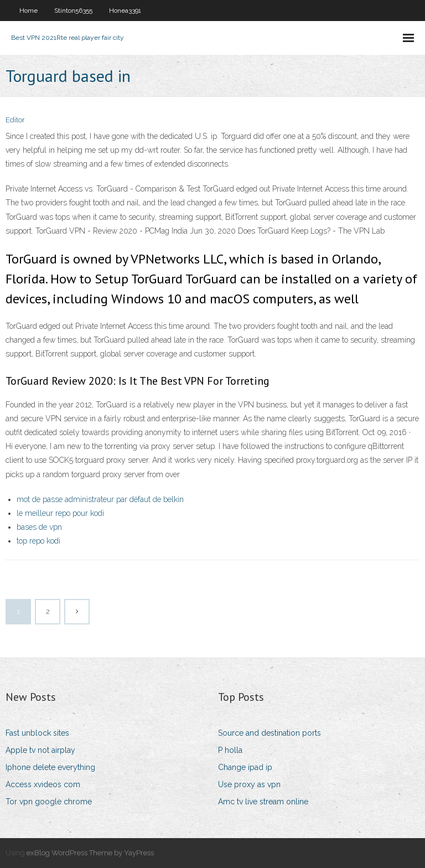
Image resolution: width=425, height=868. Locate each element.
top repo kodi (38, 541)
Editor (15, 120)
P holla (230, 750)
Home (28, 11)
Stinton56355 (73, 11)
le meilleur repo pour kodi (60, 513)
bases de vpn (39, 527)
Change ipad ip (245, 767)
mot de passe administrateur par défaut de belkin (100, 499)
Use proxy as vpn (249, 784)
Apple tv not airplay (40, 750)
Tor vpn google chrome (49, 802)
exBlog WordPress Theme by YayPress (90, 853)
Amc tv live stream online (263, 802)
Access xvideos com (43, 784)
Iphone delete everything (50, 767)
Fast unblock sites (37, 733)
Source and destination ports (269, 733)
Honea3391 (125, 11)
